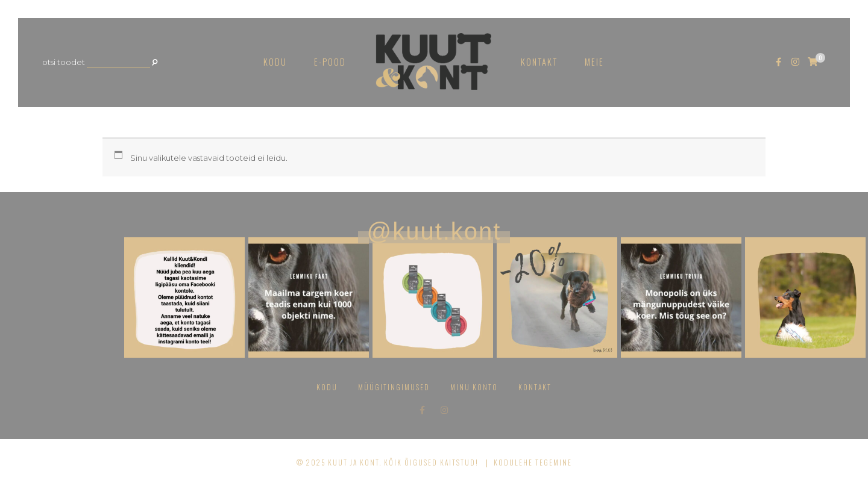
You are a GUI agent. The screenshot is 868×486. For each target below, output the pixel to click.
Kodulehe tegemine (533, 462)
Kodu (275, 62)
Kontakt (539, 62)
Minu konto (474, 387)
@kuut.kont (434, 231)
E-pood (330, 62)
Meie (594, 62)
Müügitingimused (394, 387)
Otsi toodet (64, 62)
